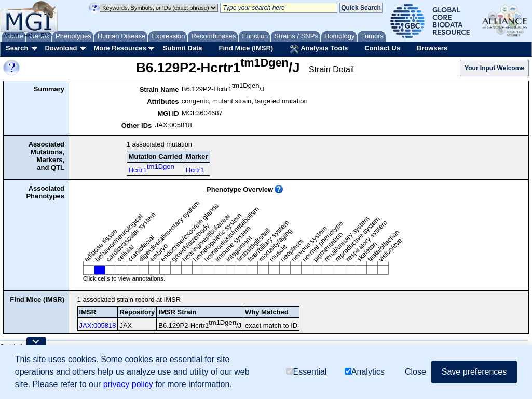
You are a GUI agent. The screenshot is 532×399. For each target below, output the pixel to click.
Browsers (432, 48)
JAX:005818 (98, 325)
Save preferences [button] (474, 372)
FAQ (46, 35)
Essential (306, 372)
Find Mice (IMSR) (246, 48)
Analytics (365, 372)
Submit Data (183, 48)
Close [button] (415, 372)
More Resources (120, 48)
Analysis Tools (319, 49)
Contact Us (382, 48)
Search (17, 48)
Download (61, 48)
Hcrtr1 (152, 168)
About (11, 35)
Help (29, 35)
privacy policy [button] (128, 384)
